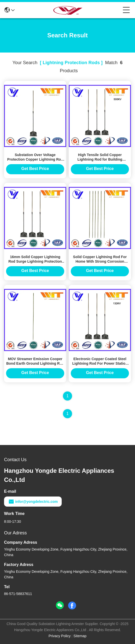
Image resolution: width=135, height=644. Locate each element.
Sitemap (80, 636)
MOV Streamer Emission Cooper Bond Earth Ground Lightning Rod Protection (35, 363)
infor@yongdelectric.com (33, 502)
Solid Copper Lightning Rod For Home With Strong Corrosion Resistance (100, 261)
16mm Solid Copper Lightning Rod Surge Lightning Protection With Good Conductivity (35, 261)
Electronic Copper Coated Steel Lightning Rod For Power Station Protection (100, 363)
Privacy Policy (60, 636)
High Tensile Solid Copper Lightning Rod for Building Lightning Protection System (100, 159)
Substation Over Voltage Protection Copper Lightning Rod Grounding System (35, 159)
